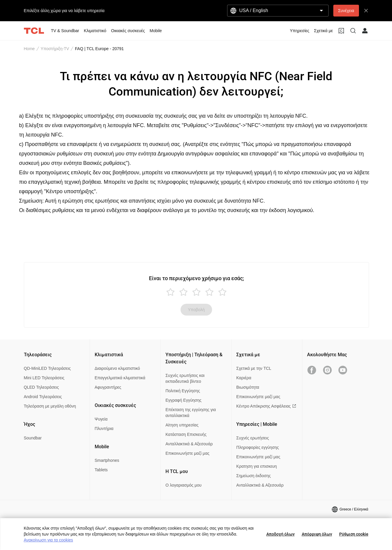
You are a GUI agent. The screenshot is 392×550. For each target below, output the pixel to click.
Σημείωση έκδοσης (254, 476)
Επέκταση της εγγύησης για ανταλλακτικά (191, 413)
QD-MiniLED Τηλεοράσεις (47, 368)
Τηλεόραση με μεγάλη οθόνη (50, 406)
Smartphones (107, 460)
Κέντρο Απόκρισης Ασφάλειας (266, 406)
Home (29, 49)
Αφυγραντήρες (108, 387)
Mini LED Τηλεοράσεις (44, 378)
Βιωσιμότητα (248, 387)
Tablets (101, 470)
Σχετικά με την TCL (254, 368)
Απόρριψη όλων (317, 534)
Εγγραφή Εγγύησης (183, 400)
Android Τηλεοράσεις (43, 397)
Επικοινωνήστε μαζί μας (187, 453)
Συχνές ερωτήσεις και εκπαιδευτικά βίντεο (185, 378)
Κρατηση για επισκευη (256, 466)
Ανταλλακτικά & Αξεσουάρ (189, 444)
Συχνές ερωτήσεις (253, 438)
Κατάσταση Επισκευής (186, 434)
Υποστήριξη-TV (55, 49)
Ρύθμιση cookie (354, 534)
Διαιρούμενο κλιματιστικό (117, 368)
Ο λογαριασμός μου (183, 485)
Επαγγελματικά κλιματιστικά (120, 378)
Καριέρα (244, 378)
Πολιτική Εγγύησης (183, 391)
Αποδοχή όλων (281, 534)
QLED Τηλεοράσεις (41, 387)
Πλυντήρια (104, 428)
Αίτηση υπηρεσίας (182, 425)
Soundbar (33, 438)
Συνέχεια (346, 11)
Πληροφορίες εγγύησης (257, 447)
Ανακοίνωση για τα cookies (49, 540)
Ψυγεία (101, 419)
